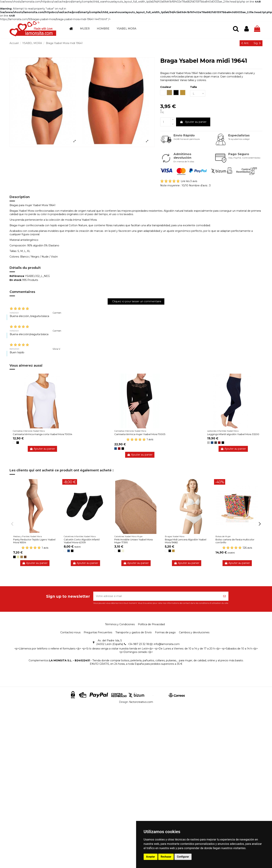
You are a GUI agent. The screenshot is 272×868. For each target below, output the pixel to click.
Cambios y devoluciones (194, 632)
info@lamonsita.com (167, 644)
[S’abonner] (224, 596)
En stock (15, 280)
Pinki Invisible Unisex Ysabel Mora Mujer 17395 (133, 541)
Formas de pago (165, 632)
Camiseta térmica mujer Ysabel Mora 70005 (140, 434)
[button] (85, 29)
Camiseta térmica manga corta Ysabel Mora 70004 (42, 434)
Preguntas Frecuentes (98, 632)
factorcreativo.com (141, 702)
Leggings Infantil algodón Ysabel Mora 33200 (233, 434)
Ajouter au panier (193, 122)
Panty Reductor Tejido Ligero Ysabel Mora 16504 (34, 541)
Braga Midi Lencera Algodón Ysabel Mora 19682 (186, 541)
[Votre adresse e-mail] (157, 596)
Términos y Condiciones (120, 624)
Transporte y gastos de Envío (134, 632)
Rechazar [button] (166, 857)
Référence (17, 276)
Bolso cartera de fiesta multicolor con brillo (235, 541)
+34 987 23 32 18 (138, 644)
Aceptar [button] (151, 857)
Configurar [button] (183, 857)
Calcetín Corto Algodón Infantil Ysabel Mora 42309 (82, 541)
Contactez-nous (70, 632)
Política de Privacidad (151, 624)
